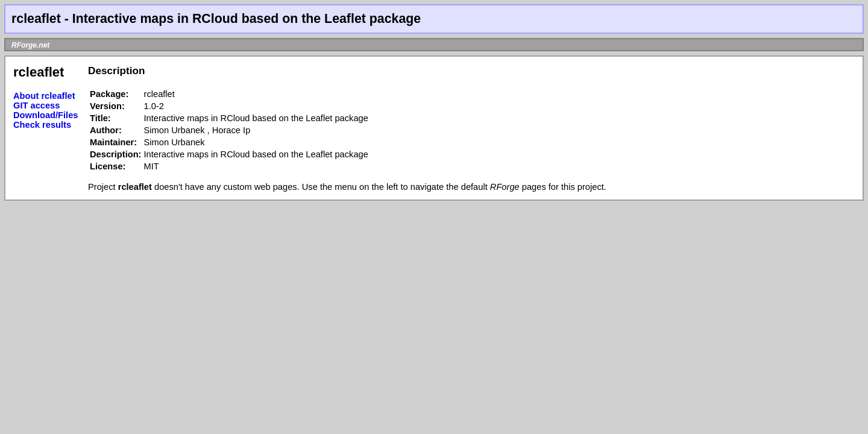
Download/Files (46, 115)
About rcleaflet (44, 96)
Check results (42, 125)
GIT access (36, 105)
